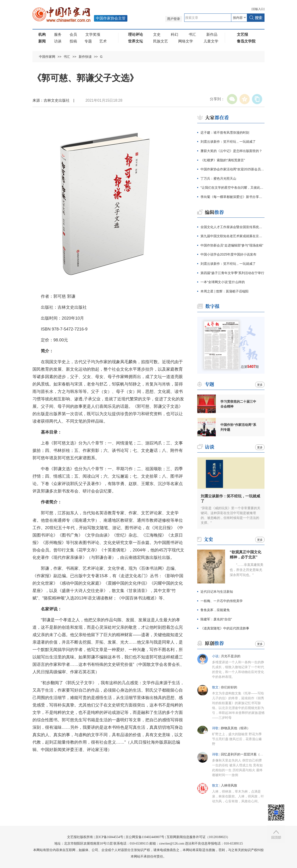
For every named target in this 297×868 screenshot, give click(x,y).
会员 (73, 34)
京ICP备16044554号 (109, 837)
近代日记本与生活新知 (217, 592)
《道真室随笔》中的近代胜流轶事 (225, 628)
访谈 (58, 41)
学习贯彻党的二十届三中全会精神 (238, 404)
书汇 (192, 34)
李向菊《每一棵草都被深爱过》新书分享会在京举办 (232, 197)
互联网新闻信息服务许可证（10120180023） (198, 837)
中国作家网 (47, 57)
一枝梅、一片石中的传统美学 (222, 601)
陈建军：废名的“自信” (216, 619)
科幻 (174, 34)
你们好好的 (229, 687)
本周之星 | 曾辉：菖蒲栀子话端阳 (224, 291)
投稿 (73, 41)
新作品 (212, 34)
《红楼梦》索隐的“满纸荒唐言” (223, 160)
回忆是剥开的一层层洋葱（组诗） (245, 754)
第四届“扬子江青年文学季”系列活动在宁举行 (232, 273)
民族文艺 (161, 41)
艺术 (103, 41)
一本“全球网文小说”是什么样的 (223, 282)
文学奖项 (93, 34)
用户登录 (174, 19)
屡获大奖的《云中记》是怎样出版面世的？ (231, 151)
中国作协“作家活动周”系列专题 (238, 427)
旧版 (258, 9)
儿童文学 (211, 41)
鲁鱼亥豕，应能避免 (215, 610)
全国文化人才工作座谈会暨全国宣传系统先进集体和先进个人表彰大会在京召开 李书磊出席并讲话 (232, 227)
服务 (58, 34)
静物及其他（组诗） (236, 728)
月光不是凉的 (231, 656)
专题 (88, 41)
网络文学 (186, 41)
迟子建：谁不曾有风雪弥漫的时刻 (225, 133)
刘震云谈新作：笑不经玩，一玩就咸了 (228, 142)
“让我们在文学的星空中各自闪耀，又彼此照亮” (232, 188)
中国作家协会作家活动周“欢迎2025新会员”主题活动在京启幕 (232, 169)
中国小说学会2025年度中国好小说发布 (228, 254)
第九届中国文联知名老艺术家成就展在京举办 (232, 236)
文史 (157, 34)
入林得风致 (229, 785)
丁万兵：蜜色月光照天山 (218, 178)
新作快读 (85, 57)
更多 (260, 385)
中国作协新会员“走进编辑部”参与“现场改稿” (232, 245)
